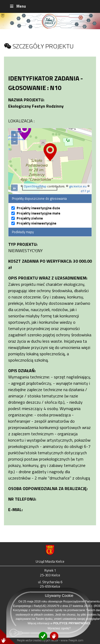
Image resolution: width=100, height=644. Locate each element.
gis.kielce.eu (78, 186)
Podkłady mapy (23, 232)
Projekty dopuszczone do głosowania (39, 198)
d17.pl (85, 191)
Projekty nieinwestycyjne (36, 223)
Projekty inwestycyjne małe (38, 213)
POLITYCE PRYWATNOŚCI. (72, 623)
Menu (18, 6)
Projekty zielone (30, 218)
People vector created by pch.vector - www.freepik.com (50, 640)
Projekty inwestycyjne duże (38, 208)
